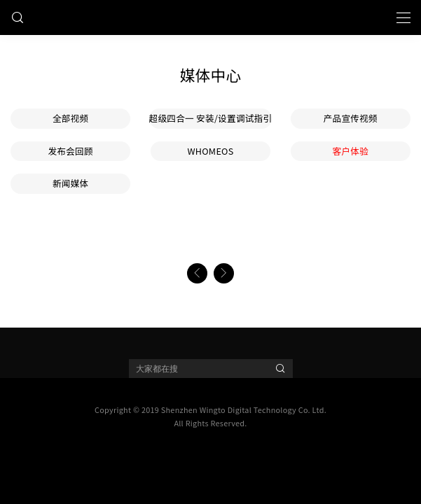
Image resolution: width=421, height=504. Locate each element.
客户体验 (351, 151)
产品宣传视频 (351, 118)
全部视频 (71, 118)
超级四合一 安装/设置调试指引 (211, 118)
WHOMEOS (210, 151)
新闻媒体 (71, 183)
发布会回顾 (70, 151)
